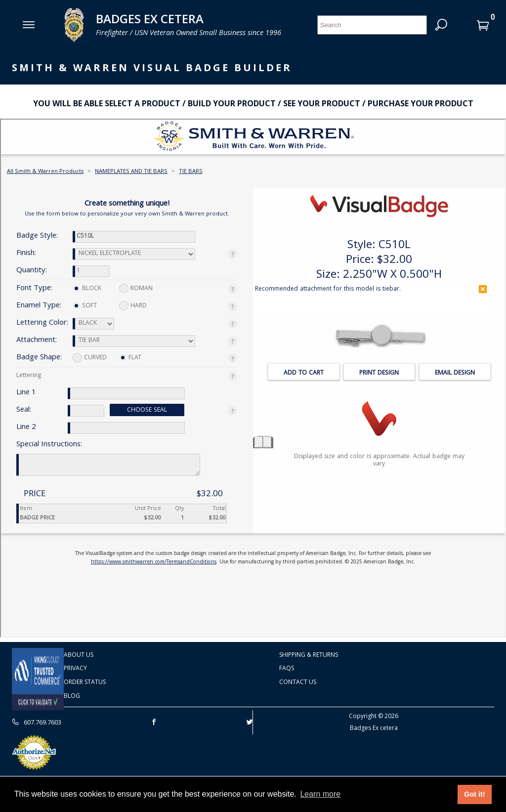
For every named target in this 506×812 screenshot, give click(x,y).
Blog (72, 696)
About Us (79, 655)
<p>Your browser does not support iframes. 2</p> (253, 378)
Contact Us (298, 682)
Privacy (75, 668)
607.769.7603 (37, 722)
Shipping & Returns (309, 655)
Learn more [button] (320, 794)
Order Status (85, 682)
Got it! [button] (474, 794)
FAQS (287, 668)
